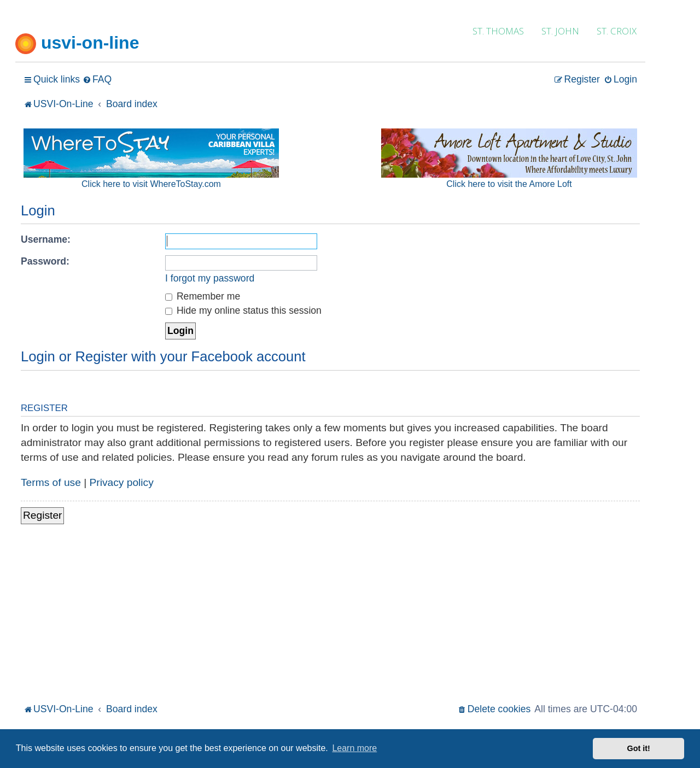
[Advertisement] (330, 619)
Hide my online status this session (243, 310)
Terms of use (51, 482)
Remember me (203, 296)
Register (42, 515)
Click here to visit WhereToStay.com (151, 184)
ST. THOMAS (498, 31)
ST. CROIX (617, 31)
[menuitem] (97, 80)
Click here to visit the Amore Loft (509, 184)
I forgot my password (210, 278)
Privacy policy (122, 482)
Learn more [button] (354, 748)
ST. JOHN (560, 31)
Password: (45, 261)
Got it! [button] (639, 748)
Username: (46, 239)
